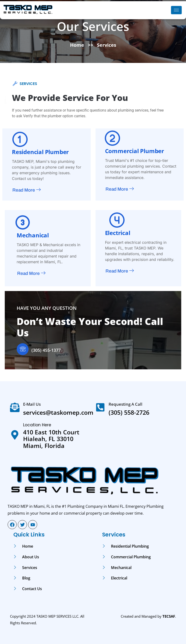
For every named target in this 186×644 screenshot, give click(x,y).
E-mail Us (32, 404)
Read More (27, 190)
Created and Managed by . (148, 616)
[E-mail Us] (15, 407)
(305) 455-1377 (46, 350)
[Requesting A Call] (100, 407)
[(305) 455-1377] (23, 349)
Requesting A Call (126, 404)
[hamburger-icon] (176, 10)
